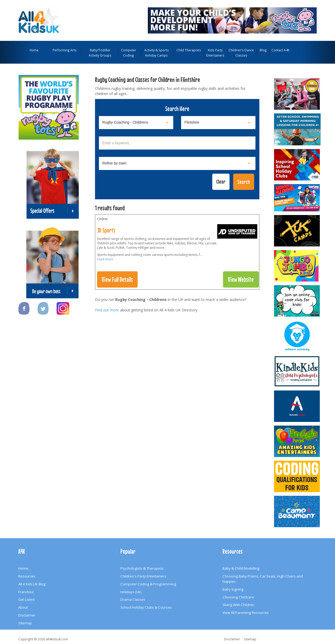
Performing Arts (65, 50)
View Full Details (117, 279)
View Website (241, 279)
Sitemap (25, 623)
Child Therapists (189, 50)
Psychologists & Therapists (142, 568)
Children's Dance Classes (241, 53)
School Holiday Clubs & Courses (146, 607)
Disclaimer (27, 615)
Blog (263, 50)
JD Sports (106, 230)
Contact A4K (280, 50)
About (23, 607)
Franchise (26, 592)
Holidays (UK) (131, 592)
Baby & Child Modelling (241, 568)
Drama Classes (133, 599)
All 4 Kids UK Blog (32, 584)
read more (105, 259)
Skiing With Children (238, 605)
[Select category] (136, 123)
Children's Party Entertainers (143, 576)
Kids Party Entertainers (215, 53)
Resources (27, 576)
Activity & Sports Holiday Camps (157, 53)
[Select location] (218, 123)
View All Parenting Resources (246, 613)
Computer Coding (129, 53)
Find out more (107, 310)
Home (34, 50)
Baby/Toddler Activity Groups (100, 53)
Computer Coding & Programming (148, 584)
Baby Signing (233, 589)
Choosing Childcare (238, 597)
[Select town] (177, 163)
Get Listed (26, 599)
